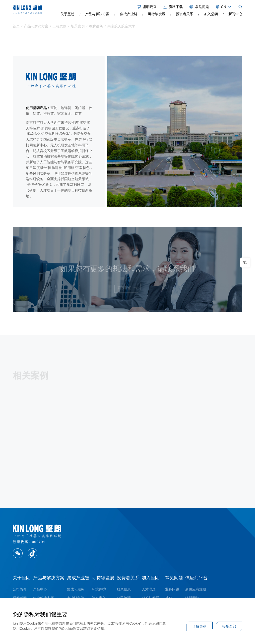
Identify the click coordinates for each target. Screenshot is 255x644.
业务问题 (172, 589)
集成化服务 (76, 589)
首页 (16, 27)
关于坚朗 (67, 14)
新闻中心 (235, 14)
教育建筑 (96, 27)
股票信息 (124, 589)
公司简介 (20, 589)
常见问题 (174, 578)
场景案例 (78, 27)
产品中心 (40, 589)
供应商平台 (196, 578)
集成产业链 (129, 14)
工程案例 (60, 27)
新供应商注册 (196, 589)
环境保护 (99, 589)
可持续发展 (157, 14)
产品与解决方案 (97, 14)
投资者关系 (185, 14)
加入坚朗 (211, 14)
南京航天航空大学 (121, 27)
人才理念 (149, 589)
